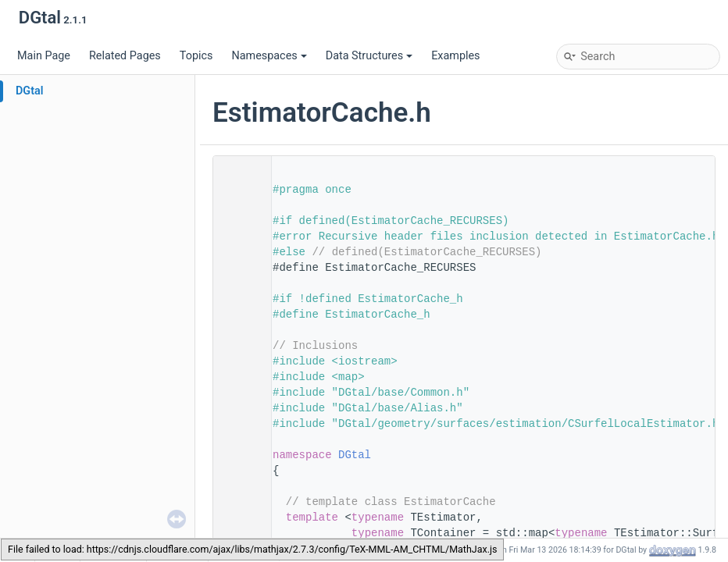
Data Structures (369, 56)
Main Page (44, 56)
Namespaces (269, 56)
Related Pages (125, 56)
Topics (196, 56)
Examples (455, 56)
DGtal (30, 91)
